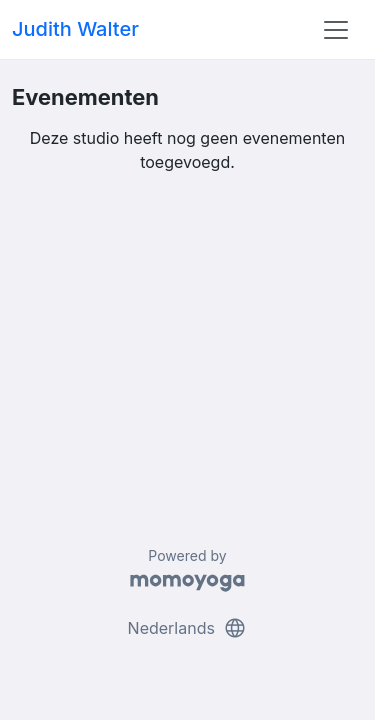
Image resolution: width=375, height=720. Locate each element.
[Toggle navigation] (336, 30)
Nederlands (188, 628)
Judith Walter (75, 29)
